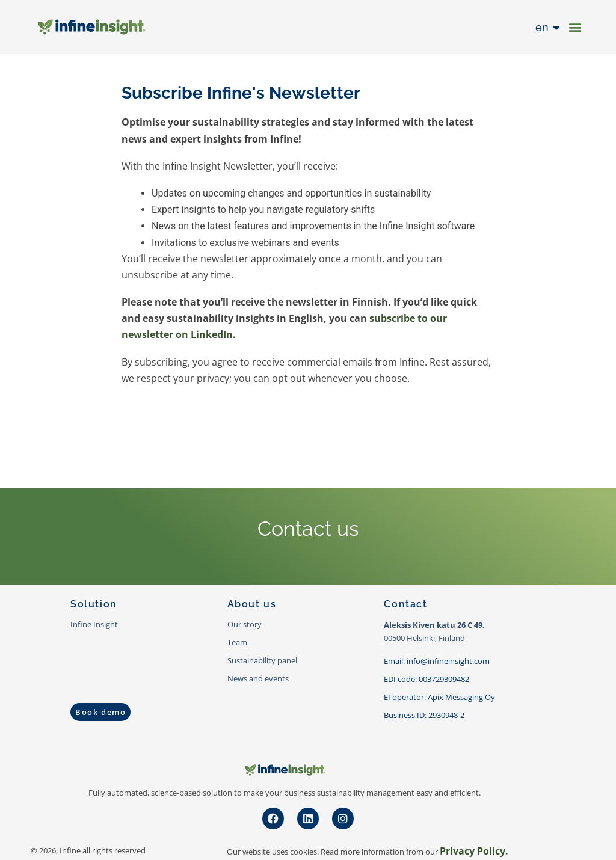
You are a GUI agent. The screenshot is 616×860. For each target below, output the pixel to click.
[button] (575, 27)
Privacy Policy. (474, 851)
